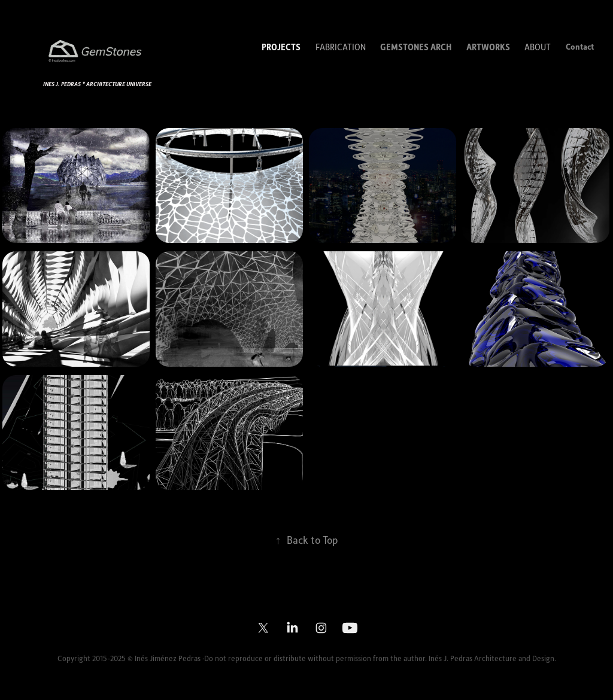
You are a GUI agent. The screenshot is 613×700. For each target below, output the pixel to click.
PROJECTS (281, 47)
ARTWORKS (488, 47)
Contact (580, 46)
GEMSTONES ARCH (416, 47)
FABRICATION (341, 47)
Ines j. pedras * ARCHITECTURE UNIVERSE (97, 84)
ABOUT (538, 47)
